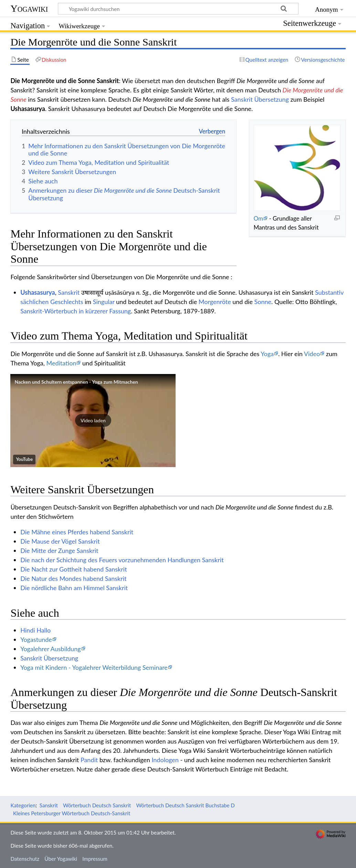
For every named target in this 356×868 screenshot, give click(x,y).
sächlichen (34, 302)
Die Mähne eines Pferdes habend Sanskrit (77, 532)
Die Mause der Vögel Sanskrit (60, 541)
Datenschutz (25, 859)
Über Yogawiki (61, 859)
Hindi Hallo (35, 630)
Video (312, 354)
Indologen (165, 760)
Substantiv (329, 292)
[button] (93, 421)
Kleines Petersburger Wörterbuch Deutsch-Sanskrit (72, 813)
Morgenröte (215, 302)
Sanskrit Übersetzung (260, 99)
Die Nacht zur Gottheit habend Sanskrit (74, 569)
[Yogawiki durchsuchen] (178, 9)
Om (258, 218)
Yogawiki (29, 8)
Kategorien (23, 805)
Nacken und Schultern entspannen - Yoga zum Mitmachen (76, 382)
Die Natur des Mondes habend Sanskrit (73, 578)
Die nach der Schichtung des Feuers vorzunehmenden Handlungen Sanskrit (122, 560)
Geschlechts (67, 302)
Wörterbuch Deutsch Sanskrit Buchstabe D (185, 805)
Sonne (263, 302)
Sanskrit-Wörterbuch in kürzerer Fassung (76, 311)
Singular (104, 302)
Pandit (89, 760)
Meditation (61, 363)
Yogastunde (36, 639)
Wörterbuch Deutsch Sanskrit (97, 805)
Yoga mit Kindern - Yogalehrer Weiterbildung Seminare (94, 667)
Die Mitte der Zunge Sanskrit (59, 551)
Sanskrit (69, 292)
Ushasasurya (38, 292)
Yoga (267, 354)
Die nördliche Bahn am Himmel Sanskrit (74, 588)
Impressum (95, 859)
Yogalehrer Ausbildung (50, 649)
